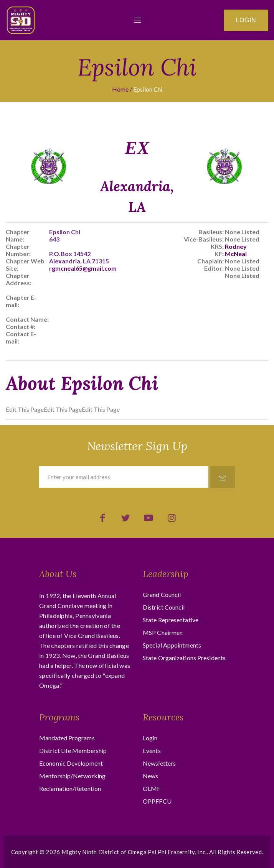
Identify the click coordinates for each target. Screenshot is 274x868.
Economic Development (71, 763)
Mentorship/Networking (72, 776)
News (150, 776)
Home (120, 89)
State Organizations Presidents (184, 658)
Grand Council (162, 594)
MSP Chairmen (163, 632)
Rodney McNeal (236, 250)
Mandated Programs (67, 738)
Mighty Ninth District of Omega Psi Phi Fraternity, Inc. (134, 852)
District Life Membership (73, 750)
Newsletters (159, 763)
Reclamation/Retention (70, 788)
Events (152, 750)
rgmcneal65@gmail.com (83, 268)
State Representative (171, 620)
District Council (164, 607)
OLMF (152, 788)
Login (246, 20)
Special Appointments (172, 645)
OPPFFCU (157, 801)
